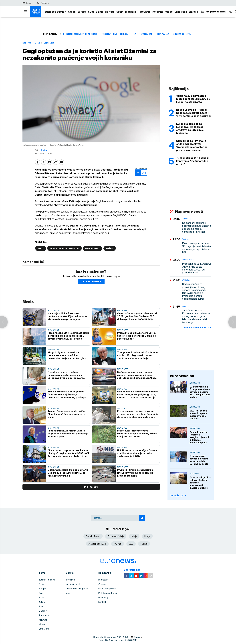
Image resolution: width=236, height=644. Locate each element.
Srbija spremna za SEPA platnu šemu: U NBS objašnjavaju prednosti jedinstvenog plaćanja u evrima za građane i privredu (68, 395)
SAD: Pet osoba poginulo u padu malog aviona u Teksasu (198, 415)
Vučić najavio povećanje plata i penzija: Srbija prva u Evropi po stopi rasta (193, 99)
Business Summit (55, 12)
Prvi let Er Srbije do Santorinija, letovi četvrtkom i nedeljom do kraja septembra (135, 473)
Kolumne (158, 12)
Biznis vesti (49, 43)
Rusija (147, 536)
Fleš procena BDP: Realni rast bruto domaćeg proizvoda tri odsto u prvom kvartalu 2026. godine (68, 336)
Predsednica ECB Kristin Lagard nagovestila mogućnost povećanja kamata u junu (68, 434)
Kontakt (102, 602)
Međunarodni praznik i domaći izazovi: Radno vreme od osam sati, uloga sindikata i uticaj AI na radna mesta (136, 375)
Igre (68, 593)
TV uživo (70, 580)
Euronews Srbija (116, 536)
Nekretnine (54, 350)
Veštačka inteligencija (65, 249)
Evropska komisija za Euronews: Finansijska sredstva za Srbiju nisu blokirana (190, 128)
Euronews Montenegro (80, 34)
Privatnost (93, 249)
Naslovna (27, 43)
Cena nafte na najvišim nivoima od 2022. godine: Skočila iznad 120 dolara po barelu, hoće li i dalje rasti (137, 316)
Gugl (41, 249)
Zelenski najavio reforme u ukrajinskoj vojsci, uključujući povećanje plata (200, 437)
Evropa (82, 12)
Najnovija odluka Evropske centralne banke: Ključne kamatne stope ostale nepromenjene (68, 316)
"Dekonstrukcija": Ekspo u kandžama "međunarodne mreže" (192, 161)
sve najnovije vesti (198, 327)
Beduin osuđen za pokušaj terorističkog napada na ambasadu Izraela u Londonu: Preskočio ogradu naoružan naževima (194, 291)
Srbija (72, 12)
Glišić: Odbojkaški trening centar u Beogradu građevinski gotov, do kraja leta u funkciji (68, 473)
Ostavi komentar (91, 282)
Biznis (100, 12)
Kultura (110, 12)
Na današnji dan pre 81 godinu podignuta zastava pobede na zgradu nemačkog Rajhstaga (197, 227)
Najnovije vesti (73, 584)
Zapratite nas (134, 570)
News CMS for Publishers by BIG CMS (118, 640)
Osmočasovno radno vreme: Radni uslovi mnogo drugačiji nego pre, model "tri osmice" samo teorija (137, 395)
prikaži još (91, 487)
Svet (91, 12)
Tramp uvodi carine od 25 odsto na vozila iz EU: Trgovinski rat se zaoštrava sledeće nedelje (138, 355)
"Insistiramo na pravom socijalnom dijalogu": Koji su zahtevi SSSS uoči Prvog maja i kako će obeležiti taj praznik (68, 453)
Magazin (131, 12)
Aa (138, 173)
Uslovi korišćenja (107, 589)
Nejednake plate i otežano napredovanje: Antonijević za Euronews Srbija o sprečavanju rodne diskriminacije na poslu (66, 375)
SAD (131, 544)
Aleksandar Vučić (97, 544)
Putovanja (144, 12)
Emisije (193, 12)
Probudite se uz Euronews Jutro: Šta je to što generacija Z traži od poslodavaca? (137, 336)
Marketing (103, 597)
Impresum (103, 580)
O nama (102, 584)
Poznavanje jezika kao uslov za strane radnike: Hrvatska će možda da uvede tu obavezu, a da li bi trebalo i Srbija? (138, 414)
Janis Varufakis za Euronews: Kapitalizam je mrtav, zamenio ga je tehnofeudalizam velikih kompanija (196, 316)
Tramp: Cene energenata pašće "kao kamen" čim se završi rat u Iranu (67, 414)
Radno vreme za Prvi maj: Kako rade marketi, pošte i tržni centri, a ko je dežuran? (194, 113)
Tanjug (44, 150)
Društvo (194, 474)
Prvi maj (118, 544)
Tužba (110, 249)
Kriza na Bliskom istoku (174, 34)
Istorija (186, 219)
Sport (120, 12)
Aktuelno (195, 383)
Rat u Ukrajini (143, 34)
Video (169, 12)
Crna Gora (181, 12)
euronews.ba (182, 376)
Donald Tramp (93, 536)
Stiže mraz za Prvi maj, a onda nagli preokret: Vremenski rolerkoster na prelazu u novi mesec (192, 145)
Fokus (185, 239)
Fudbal (144, 544)
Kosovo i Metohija (115, 34)
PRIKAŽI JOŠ (178, 496)
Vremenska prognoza (77, 589)
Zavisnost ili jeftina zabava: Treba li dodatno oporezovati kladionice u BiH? (200, 483)
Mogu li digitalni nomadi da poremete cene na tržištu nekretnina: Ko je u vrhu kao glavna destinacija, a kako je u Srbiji (68, 355)
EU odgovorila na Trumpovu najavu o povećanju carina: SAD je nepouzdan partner (200, 392)
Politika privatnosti (108, 593)
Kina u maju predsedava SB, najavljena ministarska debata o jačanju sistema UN (196, 248)
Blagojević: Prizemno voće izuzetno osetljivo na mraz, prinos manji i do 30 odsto (137, 434)
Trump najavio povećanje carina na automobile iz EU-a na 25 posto (199, 460)
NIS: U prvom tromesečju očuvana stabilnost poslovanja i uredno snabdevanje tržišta (137, 453)
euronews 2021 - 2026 (117, 637)
